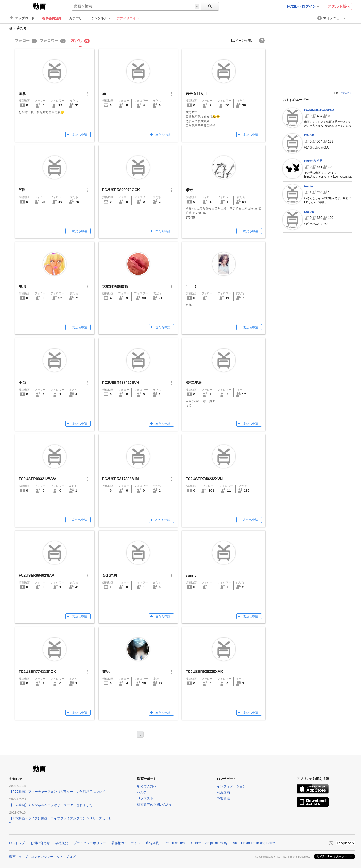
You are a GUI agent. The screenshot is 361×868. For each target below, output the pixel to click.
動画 (12, 857)
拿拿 (22, 94)
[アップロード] (22, 18)
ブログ (71, 857)
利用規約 (223, 792)
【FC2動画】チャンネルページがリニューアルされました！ (52, 805)
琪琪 (22, 286)
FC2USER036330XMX (204, 672)
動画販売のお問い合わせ (155, 804)
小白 (22, 383)
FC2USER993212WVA (38, 479)
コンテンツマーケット (47, 857)
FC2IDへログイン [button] (303, 6)
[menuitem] (79, 18)
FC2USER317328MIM (121, 479)
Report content (175, 843)
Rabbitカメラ (313, 161)
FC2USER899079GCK (121, 190)
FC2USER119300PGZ (319, 110)
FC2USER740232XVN (204, 479)
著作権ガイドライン (126, 843)
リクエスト (145, 798)
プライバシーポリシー (90, 843)
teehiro (309, 186)
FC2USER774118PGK (37, 672)
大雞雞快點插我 (115, 286)
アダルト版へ (339, 6)
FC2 (21, 6)
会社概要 (62, 843)
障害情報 (223, 798)
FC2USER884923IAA (37, 575)
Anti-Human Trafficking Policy (254, 843)
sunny (191, 575)
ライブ (23, 857)
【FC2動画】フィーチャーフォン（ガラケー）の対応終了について (57, 792)
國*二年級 (194, 383)
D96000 (309, 212)
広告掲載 (152, 843)
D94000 (309, 135)
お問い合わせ (40, 843)
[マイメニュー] (332, 18)
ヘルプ (142, 792)
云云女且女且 (197, 94)
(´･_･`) (191, 286)
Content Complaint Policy (209, 843)
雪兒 (106, 672)
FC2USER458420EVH (121, 383)
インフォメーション (231, 786)
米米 (189, 190)
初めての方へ (147, 786)
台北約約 (110, 575)
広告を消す (346, 93)
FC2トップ (17, 843)
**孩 (22, 190)
